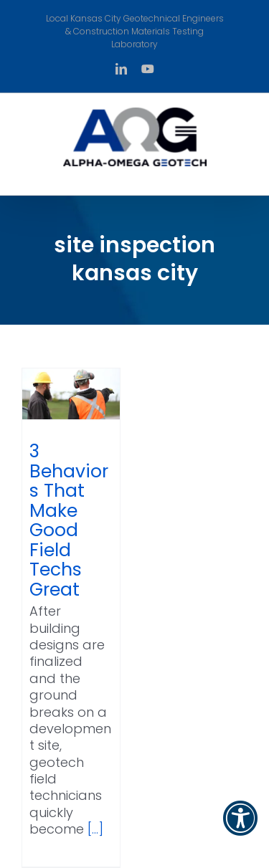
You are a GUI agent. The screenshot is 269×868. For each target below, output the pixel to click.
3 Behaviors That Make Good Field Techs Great (69, 520)
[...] (95, 829)
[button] (240, 827)
